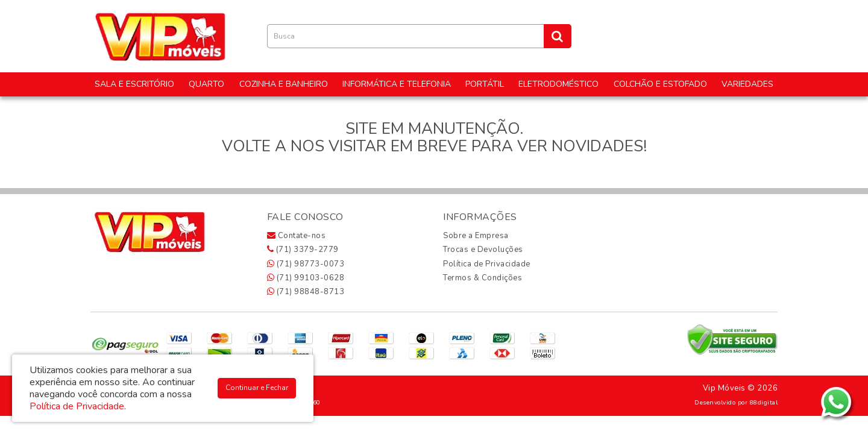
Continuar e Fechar (257, 388)
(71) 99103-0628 (306, 278)
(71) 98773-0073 (306, 264)
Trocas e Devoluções (483, 250)
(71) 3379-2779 (303, 250)
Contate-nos (297, 236)
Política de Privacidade (487, 264)
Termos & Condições (483, 278)
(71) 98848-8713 (306, 292)
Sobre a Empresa (476, 236)
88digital (764, 402)
